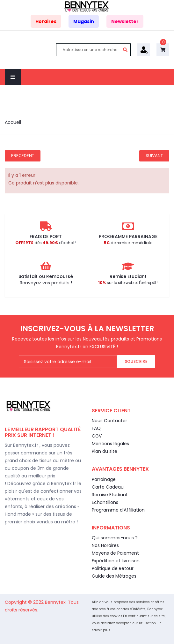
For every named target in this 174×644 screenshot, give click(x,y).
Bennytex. (56, 602)
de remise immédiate (128, 243)
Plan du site (105, 451)
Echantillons (105, 502)
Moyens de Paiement (115, 553)
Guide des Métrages (114, 576)
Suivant (154, 156)
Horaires (46, 21)
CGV (97, 436)
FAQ (96, 428)
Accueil (13, 122)
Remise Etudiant (110, 495)
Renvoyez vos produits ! (46, 283)
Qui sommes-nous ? (115, 538)
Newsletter (125, 21)
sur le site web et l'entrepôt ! (128, 283)
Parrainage (104, 479)
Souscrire (136, 361)
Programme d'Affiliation (118, 510)
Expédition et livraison (116, 561)
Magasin (84, 21)
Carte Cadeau (108, 487)
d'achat (45, 243)
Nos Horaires (105, 545)
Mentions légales (110, 444)
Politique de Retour (113, 568)
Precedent (23, 156)
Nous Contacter (109, 421)
